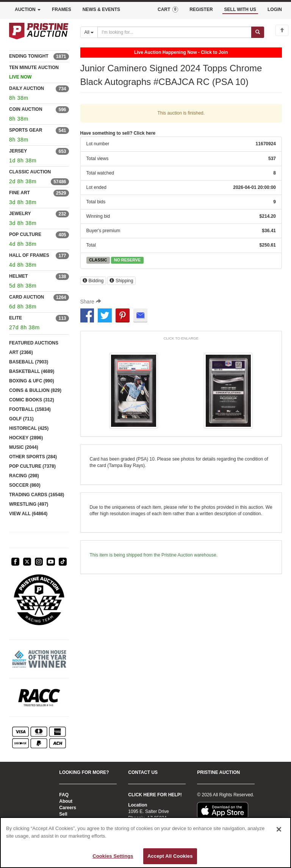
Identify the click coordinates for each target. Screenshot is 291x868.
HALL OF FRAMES (29, 255)
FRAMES (62, 9)
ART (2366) (21, 352)
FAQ (64, 795)
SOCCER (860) (25, 485)
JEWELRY (20, 214)
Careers (68, 808)
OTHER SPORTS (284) (33, 457)
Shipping (121, 281)
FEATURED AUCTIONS (34, 343)
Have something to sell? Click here (118, 133)
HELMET (18, 276)
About (66, 801)
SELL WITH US (240, 9)
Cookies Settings (113, 856)
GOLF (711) (21, 419)
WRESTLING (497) (29, 504)
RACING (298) (24, 476)
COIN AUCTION (26, 109)
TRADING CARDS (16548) (37, 495)
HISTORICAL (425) (29, 428)
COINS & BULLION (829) (35, 390)
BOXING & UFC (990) (32, 381)
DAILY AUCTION (27, 88)
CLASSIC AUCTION (30, 172)
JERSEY (18, 151)
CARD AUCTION (27, 297)
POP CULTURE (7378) (32, 466)
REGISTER (201, 9)
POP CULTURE (25, 234)
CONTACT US (143, 772)
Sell (63, 814)
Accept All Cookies (170, 856)
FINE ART (20, 193)
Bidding (93, 281)
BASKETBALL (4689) (32, 371)
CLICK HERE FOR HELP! (155, 795)
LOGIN (275, 9)
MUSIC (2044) (24, 447)
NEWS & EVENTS (101, 9)
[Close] (279, 829)
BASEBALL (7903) (29, 362)
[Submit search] (258, 32)
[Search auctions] (174, 32)
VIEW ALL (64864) (28, 514)
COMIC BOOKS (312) (32, 400)
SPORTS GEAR (26, 130)
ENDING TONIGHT (29, 56)
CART (168, 9)
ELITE (16, 318)
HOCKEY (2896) (26, 438)
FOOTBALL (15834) (30, 409)
